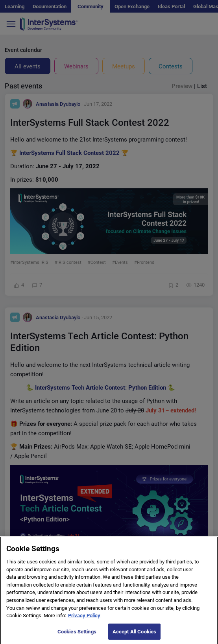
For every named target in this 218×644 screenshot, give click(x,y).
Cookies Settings (77, 634)
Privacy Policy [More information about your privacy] (84, 619)
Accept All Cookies (134, 634)
